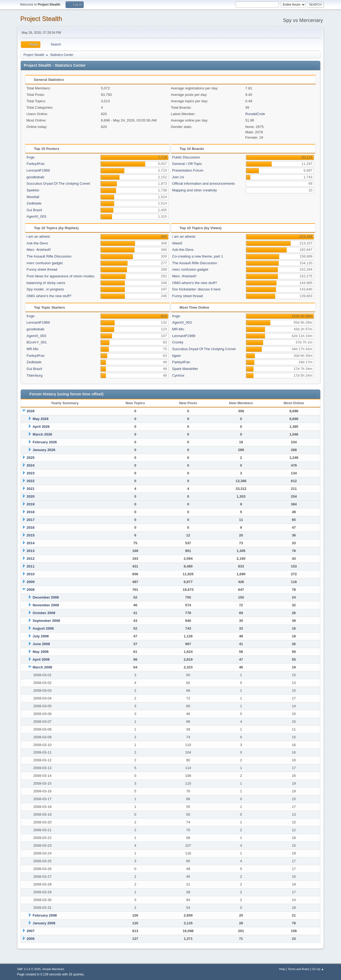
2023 (30, 473)
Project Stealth (41, 19)
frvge (30, 157)
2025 (30, 458)
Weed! (177, 243)
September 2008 (46, 621)
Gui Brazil (34, 210)
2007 (30, 931)
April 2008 (41, 659)
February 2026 (45, 442)
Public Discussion (186, 157)
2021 (30, 489)
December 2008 (46, 597)
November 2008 (46, 605)
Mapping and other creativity (195, 190)
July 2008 (41, 636)
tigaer (177, 356)
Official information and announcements (204, 183)
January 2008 (44, 923)
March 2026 (42, 434)
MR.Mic (32, 349)
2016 (30, 527)
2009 (30, 582)
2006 (30, 939)
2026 (30, 411)
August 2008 (43, 628)
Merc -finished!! (39, 250)
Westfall (33, 197)
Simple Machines (53, 969)
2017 (30, 520)
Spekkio (33, 190)
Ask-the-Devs (37, 243)
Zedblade (34, 203)
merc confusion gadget (45, 263)
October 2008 (44, 613)
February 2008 (45, 915)
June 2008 (41, 644)
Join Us (178, 177)
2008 (30, 590)
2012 (30, 559)
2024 (30, 465)
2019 (30, 504)
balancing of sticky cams (46, 283)
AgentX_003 (36, 216)
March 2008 (42, 667)
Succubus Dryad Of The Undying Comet (58, 183)
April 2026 (41, 427)
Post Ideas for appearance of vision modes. (61, 276)
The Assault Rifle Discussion (49, 256)
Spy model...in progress (45, 289)
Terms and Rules (299, 969)
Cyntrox (178, 375)
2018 (30, 512)
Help (282, 969)
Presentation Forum (188, 170)
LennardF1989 (38, 170)
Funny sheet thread (42, 269)
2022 (30, 481)
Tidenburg (35, 375)
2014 (30, 543)
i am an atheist (38, 237)
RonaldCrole (255, 114)
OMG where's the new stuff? (49, 296)
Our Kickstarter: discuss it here (196, 289)
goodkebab (35, 177)
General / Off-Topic (187, 164)
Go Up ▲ (318, 969)
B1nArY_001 (37, 342)
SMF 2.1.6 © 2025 (29, 969)
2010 (30, 574)
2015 (30, 535)
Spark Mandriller (185, 369)
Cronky (178, 342)
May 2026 (41, 419)
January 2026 (44, 450)
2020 (30, 496)
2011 (30, 566)
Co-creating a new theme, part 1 (198, 256)
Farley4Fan (35, 164)
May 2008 (41, 652)
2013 (30, 551)
